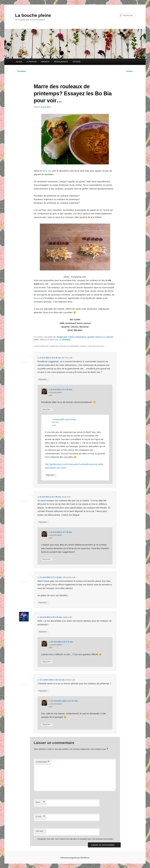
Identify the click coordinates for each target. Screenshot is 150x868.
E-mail (40, 817)
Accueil (19, 62)
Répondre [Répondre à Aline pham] (43, 603)
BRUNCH (45, 62)
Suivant (131, 71)
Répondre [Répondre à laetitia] (43, 632)
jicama (37, 298)
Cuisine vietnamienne (77, 337)
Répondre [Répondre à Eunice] (43, 691)
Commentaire (42, 762)
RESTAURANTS (61, 62)
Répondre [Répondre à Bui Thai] (43, 380)
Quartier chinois (94, 337)
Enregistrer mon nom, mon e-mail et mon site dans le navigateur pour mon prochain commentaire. (76, 839)
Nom (40, 802)
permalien (66, 340)
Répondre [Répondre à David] (43, 522)
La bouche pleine (33, 15)
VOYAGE (77, 62)
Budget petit (62, 337)
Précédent (20, 71)
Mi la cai (47, 171)
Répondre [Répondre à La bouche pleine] (47, 410)
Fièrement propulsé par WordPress (75, 858)
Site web (39, 831)
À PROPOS (32, 62)
